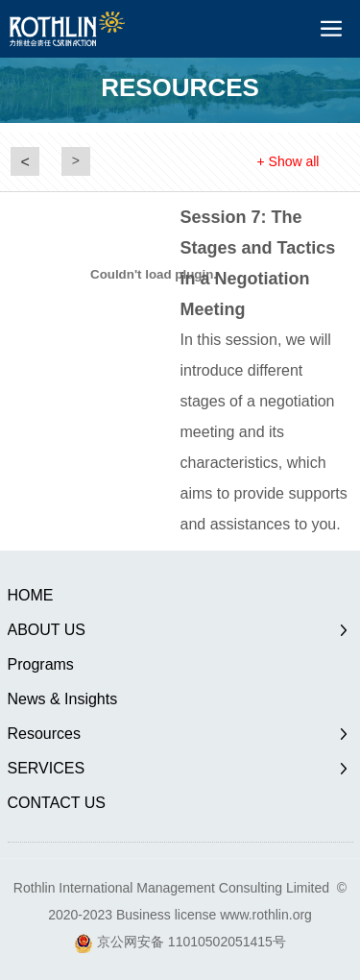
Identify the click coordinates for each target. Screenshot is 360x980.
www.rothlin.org (266, 915)
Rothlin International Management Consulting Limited (171, 888)
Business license (166, 915)
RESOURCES (180, 87)
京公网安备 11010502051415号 (192, 942)
